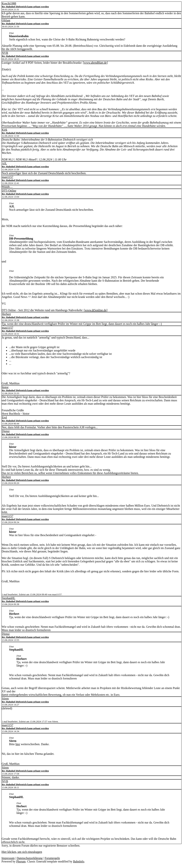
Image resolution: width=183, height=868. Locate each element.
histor (5, 387)
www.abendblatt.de (95, 63)
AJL (4, 163)
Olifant (6, 20)
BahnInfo (79, 861)
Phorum (21, 861)
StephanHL (9, 598)
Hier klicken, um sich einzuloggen (22, 852)
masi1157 (8, 177)
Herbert (6, 314)
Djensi (6, 431)
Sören (5, 699)
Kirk (5, 130)
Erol (4, 417)
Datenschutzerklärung (30, 858)
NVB (5, 53)
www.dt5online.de (96, 310)
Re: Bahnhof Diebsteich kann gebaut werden (25, 7)
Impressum (8, 858)
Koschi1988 (9, 3)
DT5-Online (9, 191)
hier (18, 744)
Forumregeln (52, 858)
